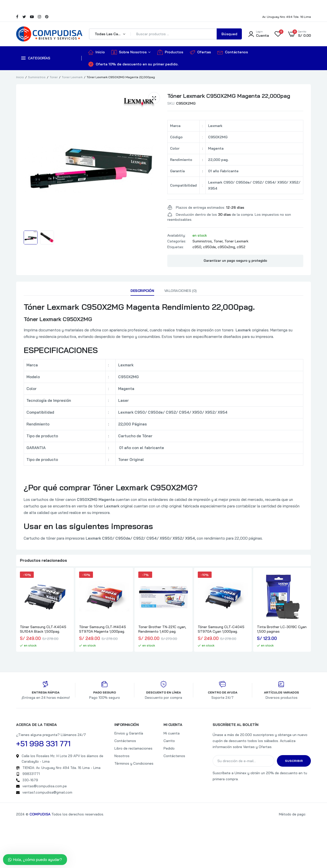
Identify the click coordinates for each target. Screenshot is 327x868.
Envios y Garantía (129, 733)
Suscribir (294, 761)
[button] (154, 98)
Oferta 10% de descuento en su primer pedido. (133, 64)
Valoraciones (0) (180, 291)
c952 (241, 247)
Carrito (169, 741)
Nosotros (122, 756)
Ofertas (200, 52)
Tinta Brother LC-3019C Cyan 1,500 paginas (282, 629)
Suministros (37, 77)
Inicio (96, 52)
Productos (170, 52)
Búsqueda (229, 36)
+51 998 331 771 (43, 744)
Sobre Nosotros (129, 52)
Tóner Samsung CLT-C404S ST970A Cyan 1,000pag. (221, 629)
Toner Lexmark (72, 77)
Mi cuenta (172, 733)
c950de (209, 247)
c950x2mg (226, 247)
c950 (197, 247)
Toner (54, 77)
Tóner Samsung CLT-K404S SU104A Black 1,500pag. (43, 629)
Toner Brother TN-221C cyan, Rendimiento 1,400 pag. (162, 629)
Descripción (142, 291)
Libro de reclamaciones (133, 748)
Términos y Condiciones (134, 763)
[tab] (142, 292)
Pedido (169, 748)
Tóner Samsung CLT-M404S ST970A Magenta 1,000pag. (103, 629)
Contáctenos (233, 52)
